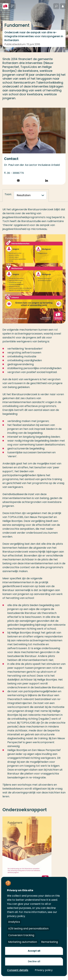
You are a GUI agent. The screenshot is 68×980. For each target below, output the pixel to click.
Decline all (34, 961)
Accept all (34, 951)
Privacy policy (44, 970)
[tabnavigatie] (30, 195)
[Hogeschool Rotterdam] (5, 6)
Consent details (18, 970)
